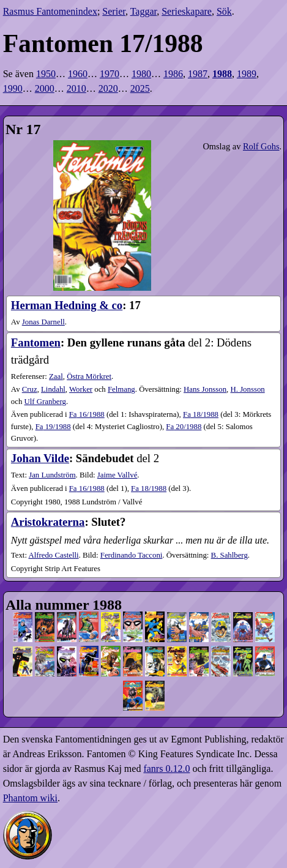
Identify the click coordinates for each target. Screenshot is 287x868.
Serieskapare (187, 11)
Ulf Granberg (45, 402)
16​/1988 (87, 414)
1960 (78, 74)
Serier (114, 11)
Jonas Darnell (43, 322)
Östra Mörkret (89, 376)
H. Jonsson (248, 389)
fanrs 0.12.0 (166, 769)
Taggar (144, 11)
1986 (173, 74)
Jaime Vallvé (117, 475)
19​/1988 (53, 427)
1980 (141, 74)
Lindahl (53, 389)
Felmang (121, 389)
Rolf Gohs (261, 146)
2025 (140, 88)
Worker (81, 389)
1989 (247, 74)
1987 (198, 74)
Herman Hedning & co (67, 305)
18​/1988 (201, 414)
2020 (108, 88)
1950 (46, 74)
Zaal (56, 376)
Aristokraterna (48, 522)
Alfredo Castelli (53, 555)
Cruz (30, 389)
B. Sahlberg (229, 555)
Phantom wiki (30, 798)
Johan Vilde (40, 458)
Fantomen (36, 342)
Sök (224, 11)
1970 (110, 74)
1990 (13, 88)
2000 (45, 88)
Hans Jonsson (205, 389)
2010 (76, 88)
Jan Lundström (52, 475)
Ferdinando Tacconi (132, 555)
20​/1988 (184, 427)
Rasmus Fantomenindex (50, 11)
